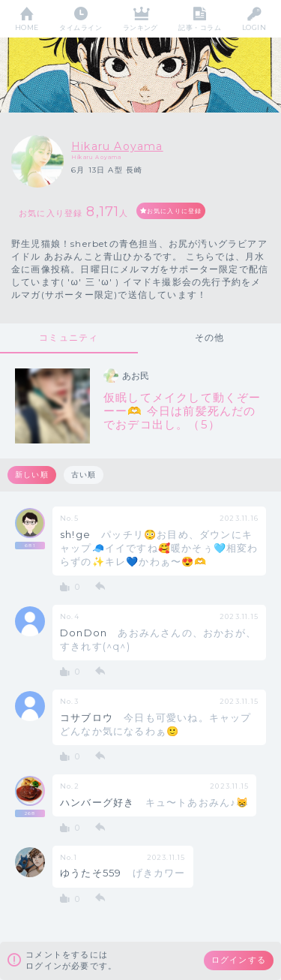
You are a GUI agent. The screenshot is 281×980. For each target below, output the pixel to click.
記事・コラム (200, 27)
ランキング (140, 27)
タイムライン (81, 27)
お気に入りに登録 (175, 211)
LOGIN (254, 27)
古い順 (84, 475)
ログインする (239, 960)
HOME (27, 27)
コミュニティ (69, 337)
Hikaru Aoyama (117, 146)
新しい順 (32, 475)
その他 (210, 337)
